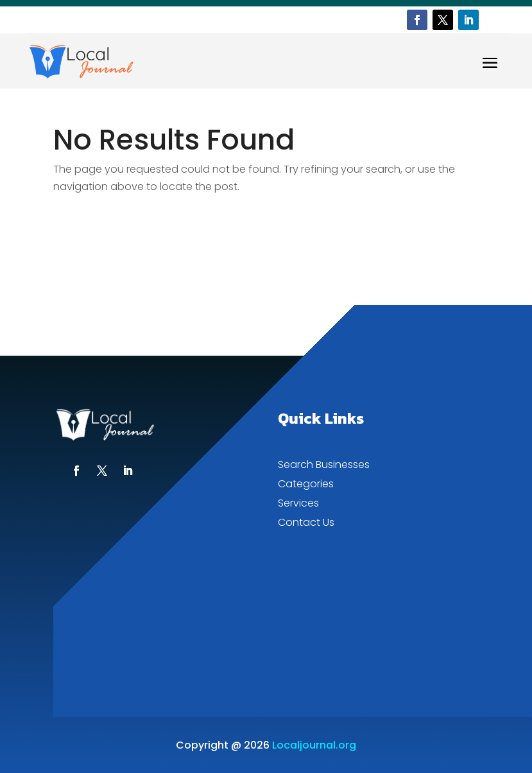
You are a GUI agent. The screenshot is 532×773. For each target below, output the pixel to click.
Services (298, 505)
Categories (306, 485)
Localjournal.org (314, 745)
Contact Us (306, 524)
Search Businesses (324, 466)
